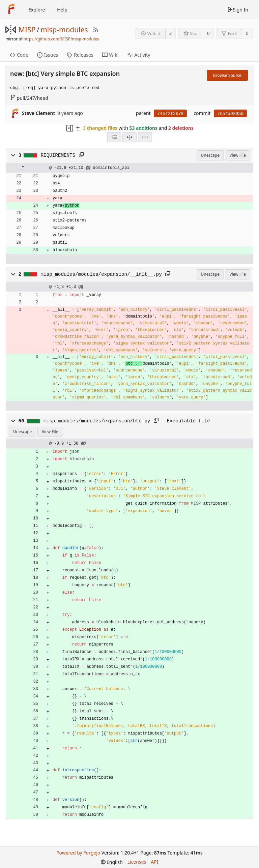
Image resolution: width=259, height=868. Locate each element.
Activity (139, 55)
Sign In (238, 10)
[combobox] (114, 137)
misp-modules (64, 30)
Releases (80, 55)
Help (62, 10)
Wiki (110, 55)
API (154, 862)
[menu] (145, 137)
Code (19, 55)
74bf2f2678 (170, 114)
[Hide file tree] (70, 128)
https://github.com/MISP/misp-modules (61, 39)
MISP (27, 30)
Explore (37, 10)
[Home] (11, 9)
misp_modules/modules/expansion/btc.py (97, 421)
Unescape (210, 155)
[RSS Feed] (96, 30)
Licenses (137, 862)
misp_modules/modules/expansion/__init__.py (101, 274)
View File (238, 155)
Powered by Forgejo (78, 853)
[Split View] (129, 137)
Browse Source (227, 75)
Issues (48, 55)
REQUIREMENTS (58, 155)
